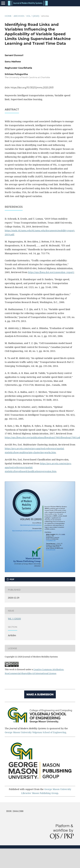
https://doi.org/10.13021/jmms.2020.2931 (32, 88)
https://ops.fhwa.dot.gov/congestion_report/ (51, 272)
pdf (12, 579)
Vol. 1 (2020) (33, 16)
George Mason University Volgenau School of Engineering (35, 732)
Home (8, 16)
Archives (19, 16)
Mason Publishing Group (45, 793)
